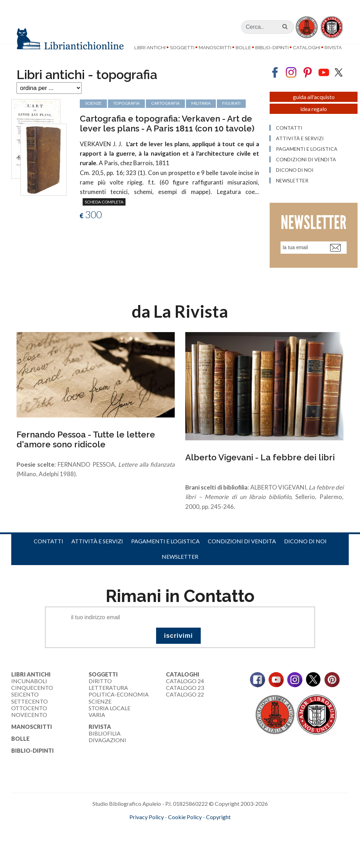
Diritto (100, 696)
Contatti (49, 556)
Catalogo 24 (185, 696)
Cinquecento (32, 702)
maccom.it (159, 843)
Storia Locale (110, 723)
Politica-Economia (119, 709)
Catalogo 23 (185, 702)
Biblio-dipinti (272, 47)
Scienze (100, 716)
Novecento (29, 729)
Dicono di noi (305, 556)
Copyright (218, 832)
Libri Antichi (150, 47)
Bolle (243, 47)
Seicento (25, 709)
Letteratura (108, 702)
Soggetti (182, 47)
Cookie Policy (185, 832)
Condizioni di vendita (242, 556)
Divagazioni (107, 755)
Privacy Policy (147, 832)
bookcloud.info (193, 843)
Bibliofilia (105, 748)
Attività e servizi (97, 556)
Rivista (333, 47)
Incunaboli (29, 696)
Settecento (30, 716)
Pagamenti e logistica (165, 556)
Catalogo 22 (185, 709)
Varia (97, 729)
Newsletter (180, 571)
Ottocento (29, 723)
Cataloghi (307, 47)
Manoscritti (215, 47)
